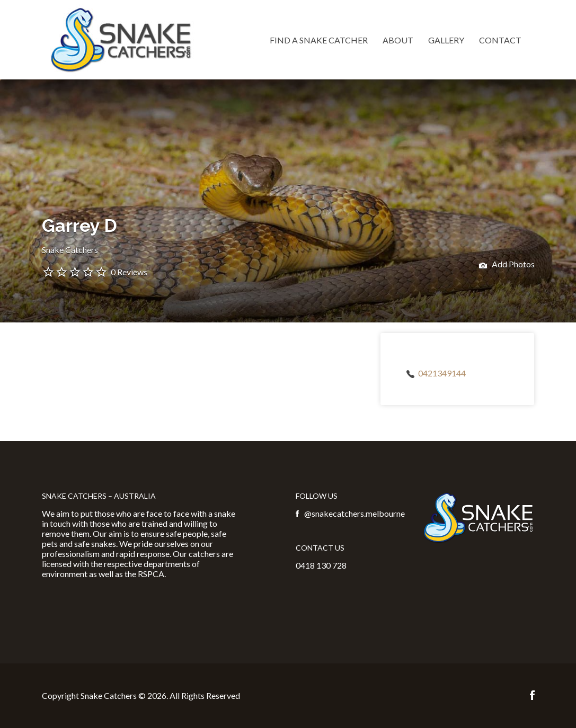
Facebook (532, 695)
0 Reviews (129, 272)
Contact (500, 40)
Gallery (446, 40)
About (398, 40)
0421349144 (442, 373)
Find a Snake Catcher (319, 40)
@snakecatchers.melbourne (355, 513)
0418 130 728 (321, 565)
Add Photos (507, 265)
